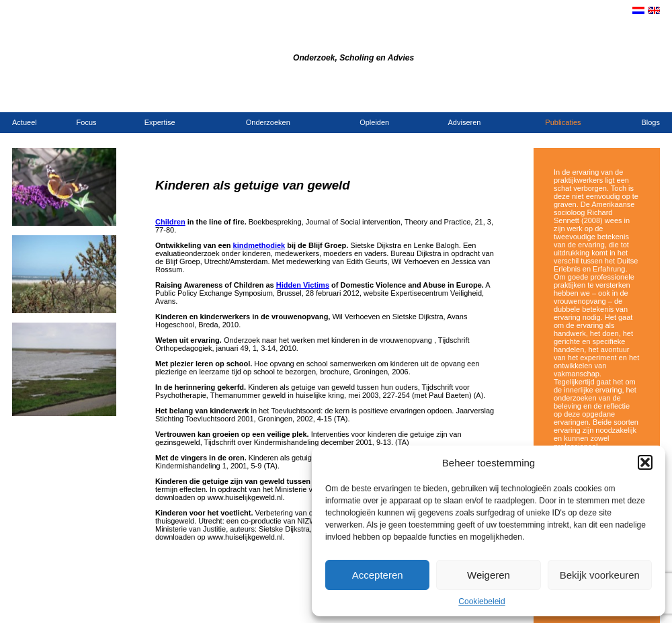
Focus (87, 122)
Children (170, 222)
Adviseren (465, 122)
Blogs (650, 122)
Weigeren (489, 575)
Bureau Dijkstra (241, 39)
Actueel (25, 122)
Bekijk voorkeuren (600, 575)
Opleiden (374, 122)
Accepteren (378, 575)
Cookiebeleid (481, 601)
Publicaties (563, 122)
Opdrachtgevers (612, 98)
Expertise (160, 122)
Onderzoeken (268, 122)
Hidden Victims (303, 285)
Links (652, 98)
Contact (567, 98)
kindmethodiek (259, 245)
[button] (645, 462)
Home (541, 98)
